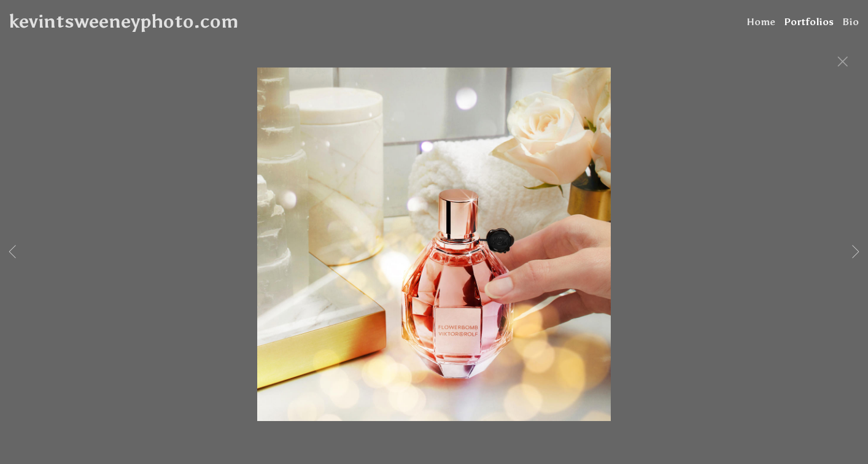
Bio (851, 22)
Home (761, 22)
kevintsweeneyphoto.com (124, 21)
